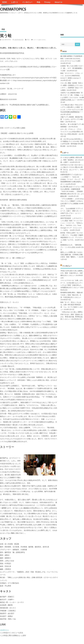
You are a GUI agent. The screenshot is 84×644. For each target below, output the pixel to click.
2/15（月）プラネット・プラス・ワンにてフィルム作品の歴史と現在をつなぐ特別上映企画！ (72, 132)
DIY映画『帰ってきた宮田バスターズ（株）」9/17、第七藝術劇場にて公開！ (72, 68)
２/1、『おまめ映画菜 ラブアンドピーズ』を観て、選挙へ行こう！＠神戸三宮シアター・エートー (72, 211)
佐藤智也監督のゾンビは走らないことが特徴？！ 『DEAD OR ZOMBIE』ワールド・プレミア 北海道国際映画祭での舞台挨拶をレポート (72, 179)
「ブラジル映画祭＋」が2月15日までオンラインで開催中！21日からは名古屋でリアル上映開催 (72, 201)
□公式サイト (4, 630)
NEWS (5, 2)
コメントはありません (39, 40)
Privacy (47, 2)
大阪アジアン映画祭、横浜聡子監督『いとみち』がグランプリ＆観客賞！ (72, 119)
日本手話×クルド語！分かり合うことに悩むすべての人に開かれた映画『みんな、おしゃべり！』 (72, 167)
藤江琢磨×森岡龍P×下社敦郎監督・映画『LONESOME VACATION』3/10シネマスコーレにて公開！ (72, 59)
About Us (58, 2)
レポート (15, 2)
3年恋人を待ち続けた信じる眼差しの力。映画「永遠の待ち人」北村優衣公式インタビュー (72, 273)
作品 (38, 2)
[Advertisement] (44, 20)
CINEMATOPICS (13, 9)
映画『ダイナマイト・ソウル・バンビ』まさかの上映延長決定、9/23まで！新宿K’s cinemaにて (72, 76)
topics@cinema (6, 40)
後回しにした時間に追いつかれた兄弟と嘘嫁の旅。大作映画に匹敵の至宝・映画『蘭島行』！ (72, 255)
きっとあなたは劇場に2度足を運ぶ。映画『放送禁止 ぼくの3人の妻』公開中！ (72, 160)
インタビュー (27, 2)
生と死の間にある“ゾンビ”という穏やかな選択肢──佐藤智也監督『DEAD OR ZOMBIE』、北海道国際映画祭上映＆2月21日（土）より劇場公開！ (72, 191)
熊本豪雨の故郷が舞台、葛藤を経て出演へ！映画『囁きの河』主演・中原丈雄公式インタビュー (72, 295)
